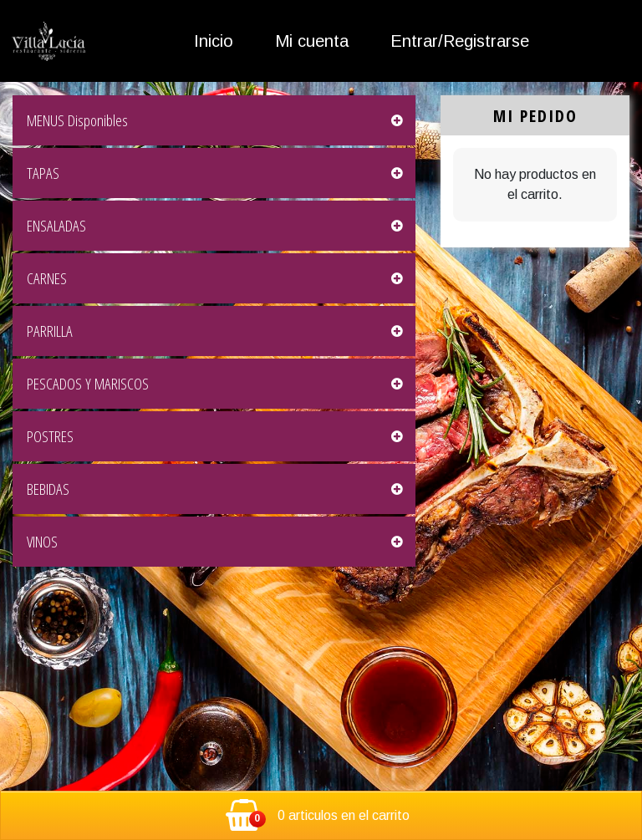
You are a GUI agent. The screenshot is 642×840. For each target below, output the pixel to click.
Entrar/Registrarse (460, 41)
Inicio (214, 41)
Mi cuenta (312, 41)
